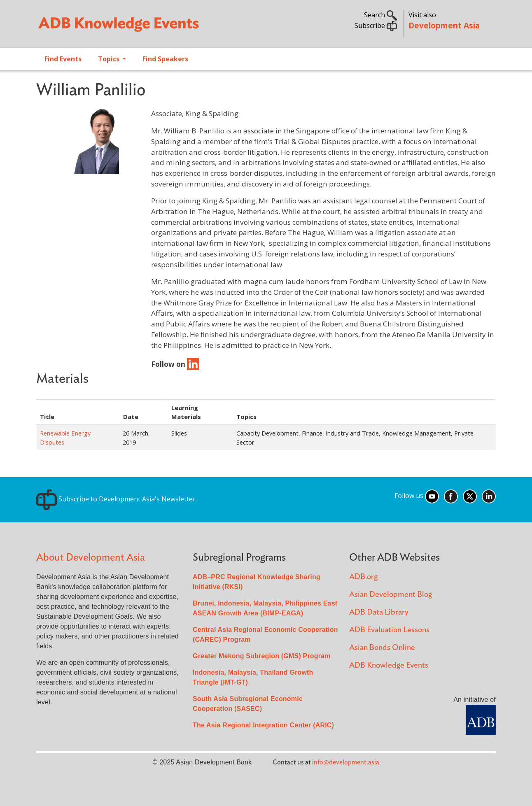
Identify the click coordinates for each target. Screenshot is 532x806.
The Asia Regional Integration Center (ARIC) (263, 725)
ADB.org (363, 577)
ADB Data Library (379, 612)
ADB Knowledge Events (389, 665)
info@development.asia (346, 762)
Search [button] (380, 15)
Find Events (63, 59)
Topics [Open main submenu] (110, 59)
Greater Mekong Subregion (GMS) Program (262, 656)
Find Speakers (165, 59)
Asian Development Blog (391, 595)
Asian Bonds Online (382, 648)
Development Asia (444, 25)
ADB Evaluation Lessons (389, 630)
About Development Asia (91, 558)
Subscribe (376, 26)
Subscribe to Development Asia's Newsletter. (117, 499)
